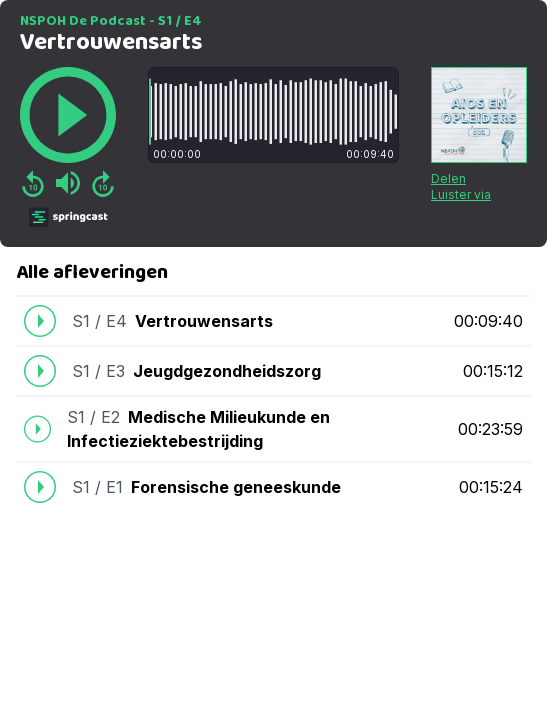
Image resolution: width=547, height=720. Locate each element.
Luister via (461, 194)
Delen (448, 178)
